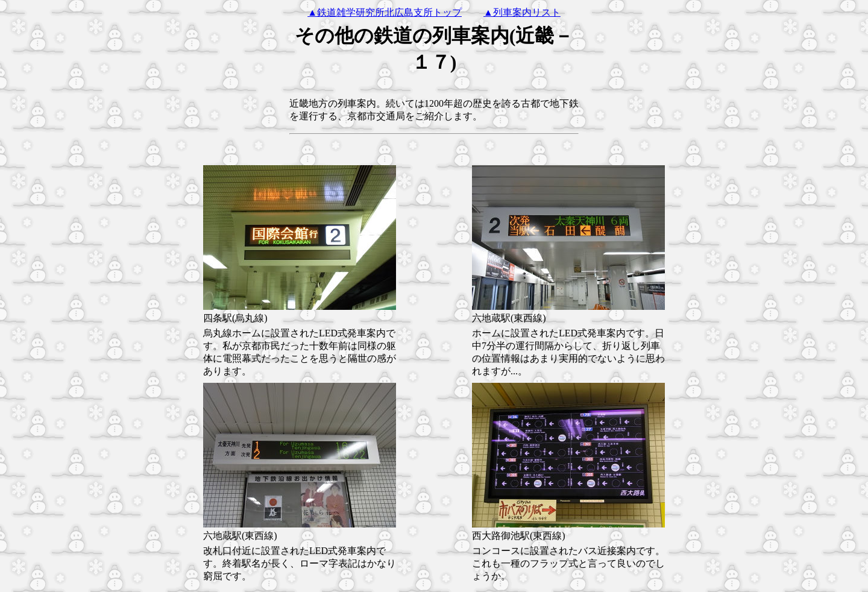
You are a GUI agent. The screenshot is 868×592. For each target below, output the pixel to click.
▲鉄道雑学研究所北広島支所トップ (385, 12)
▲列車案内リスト (522, 12)
